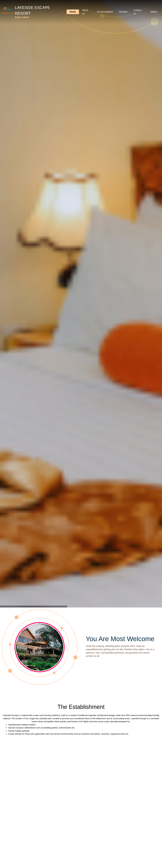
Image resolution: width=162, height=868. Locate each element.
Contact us (137, 12)
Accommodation (105, 12)
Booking (123, 12)
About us (85, 12)
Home (73, 12)
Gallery (154, 12)
